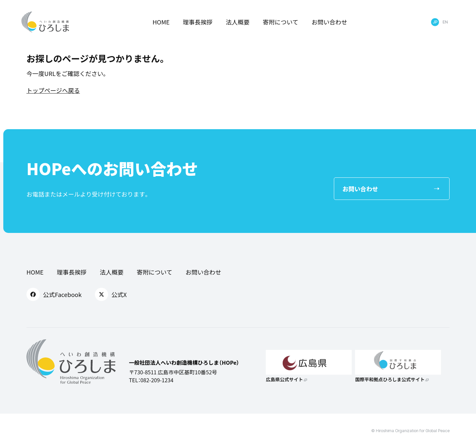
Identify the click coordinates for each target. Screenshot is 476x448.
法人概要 (238, 22)
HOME (161, 22)
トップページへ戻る (53, 90)
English (445, 22)
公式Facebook (54, 294)
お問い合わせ (330, 22)
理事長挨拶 (198, 22)
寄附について (280, 22)
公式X (111, 294)
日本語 (435, 22)
